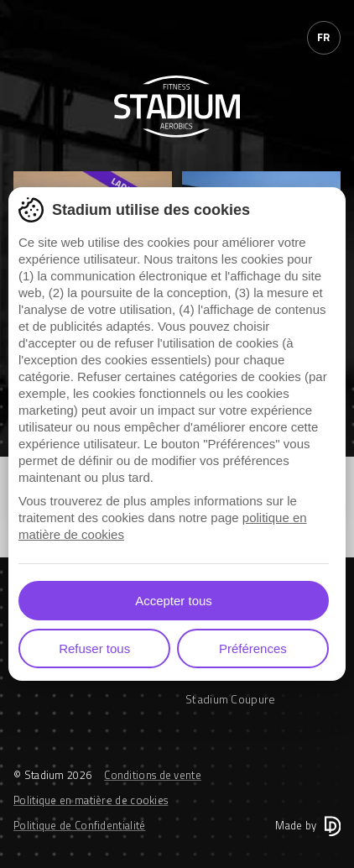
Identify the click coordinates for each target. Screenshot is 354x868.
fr (324, 37)
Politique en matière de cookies (91, 800)
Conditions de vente (153, 775)
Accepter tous (174, 601)
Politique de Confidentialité (79, 825)
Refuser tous (94, 648)
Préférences (253, 648)
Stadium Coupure (231, 699)
